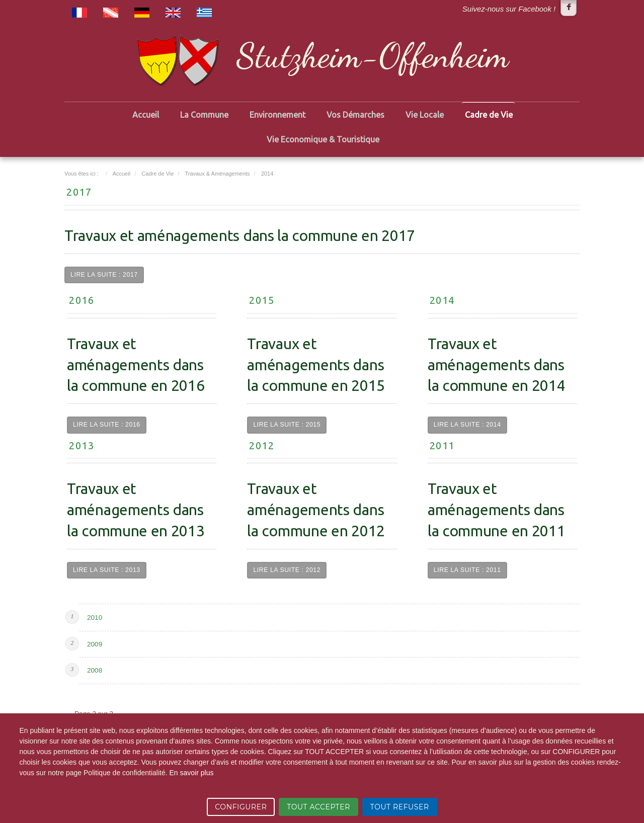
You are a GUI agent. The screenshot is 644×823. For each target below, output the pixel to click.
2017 (79, 192)
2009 (95, 644)
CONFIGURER (241, 807)
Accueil (146, 115)
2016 (82, 300)
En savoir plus (191, 773)
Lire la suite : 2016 (107, 425)
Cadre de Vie (489, 115)
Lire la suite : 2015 (287, 425)
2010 (95, 618)
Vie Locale (425, 115)
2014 (442, 300)
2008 (95, 670)
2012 (262, 445)
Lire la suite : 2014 (467, 425)
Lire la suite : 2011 (467, 570)
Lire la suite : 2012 (287, 570)
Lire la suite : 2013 (107, 570)
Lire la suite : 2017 (104, 275)
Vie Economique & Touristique (323, 139)
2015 (262, 300)
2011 (442, 445)
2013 (82, 445)
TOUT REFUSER (400, 807)
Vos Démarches (355, 115)
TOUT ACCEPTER (318, 807)
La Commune (204, 115)
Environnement (277, 115)
